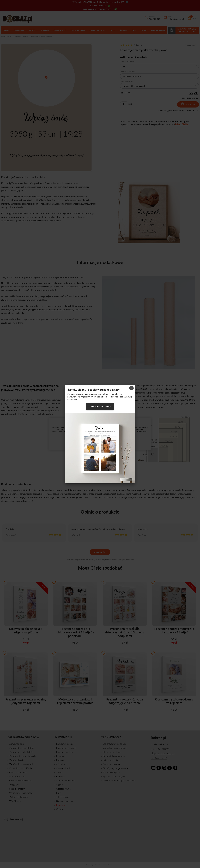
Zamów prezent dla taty (100, 406)
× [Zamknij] (131, 388)
